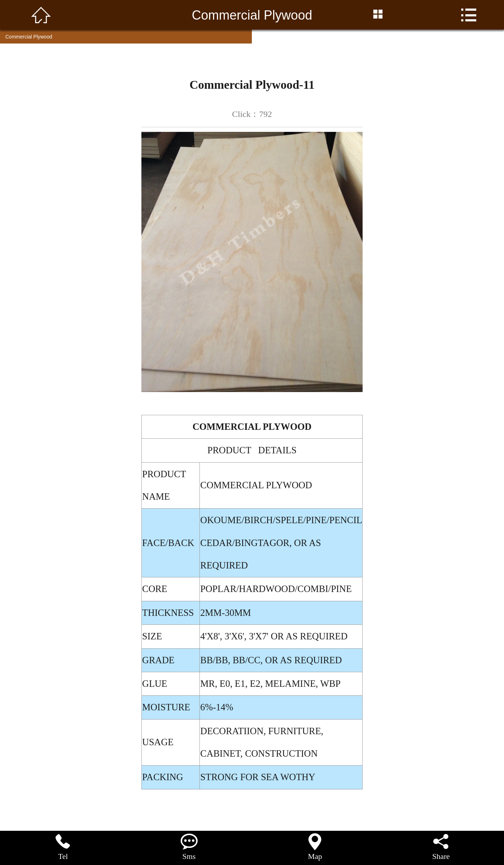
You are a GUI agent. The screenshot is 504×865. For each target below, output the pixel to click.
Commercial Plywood (29, 37)
